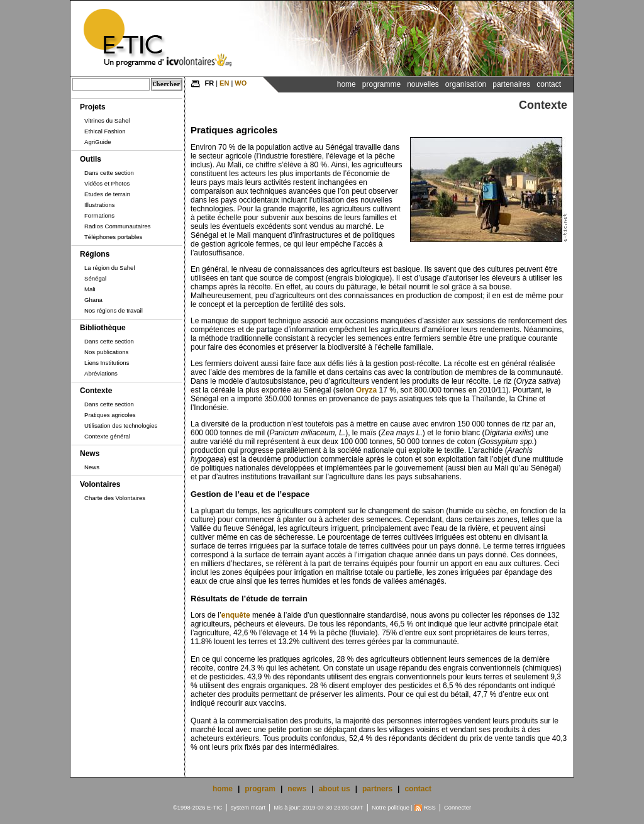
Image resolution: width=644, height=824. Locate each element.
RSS (430, 808)
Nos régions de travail (114, 310)
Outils (91, 159)
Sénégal (95, 278)
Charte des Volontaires (115, 498)
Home (347, 84)
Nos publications (106, 352)
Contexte (96, 391)
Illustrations (100, 205)
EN (224, 83)
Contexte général (107, 436)
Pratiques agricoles (110, 415)
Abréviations (101, 373)
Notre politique (391, 808)
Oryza (366, 390)
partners (377, 789)
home (223, 789)
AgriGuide (98, 142)
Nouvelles (423, 84)
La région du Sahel (110, 268)
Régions (95, 254)
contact (418, 789)
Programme (381, 84)
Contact (549, 84)
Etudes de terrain (107, 194)
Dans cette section (109, 173)
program (260, 789)
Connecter (458, 808)
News (90, 454)
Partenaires (511, 84)
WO (241, 83)
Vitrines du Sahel (107, 120)
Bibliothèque (103, 328)
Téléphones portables (113, 237)
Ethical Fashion (105, 131)
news (297, 789)
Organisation (466, 84)
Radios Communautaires (118, 226)
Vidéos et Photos (107, 183)
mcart (258, 808)
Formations (99, 215)
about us (335, 789)
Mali (90, 289)
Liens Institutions (107, 363)
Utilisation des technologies (121, 426)
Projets (93, 107)
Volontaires (100, 484)
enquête (236, 615)
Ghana (93, 300)
